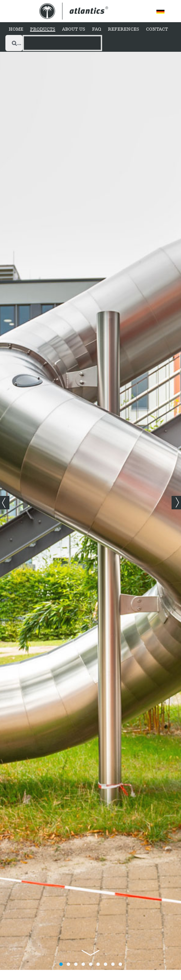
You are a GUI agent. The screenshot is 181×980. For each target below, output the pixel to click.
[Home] (16, 30)
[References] (124, 30)
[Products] (43, 30)
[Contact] (157, 30)
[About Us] (74, 30)
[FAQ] (97, 30)
